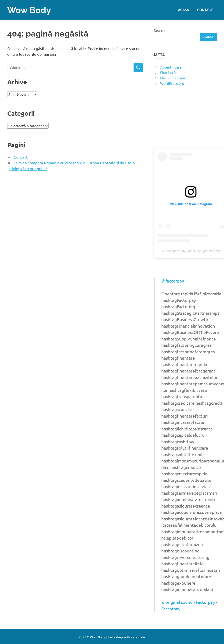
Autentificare (171, 67)
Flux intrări (169, 72)
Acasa (184, 10)
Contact (205, 10)
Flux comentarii (173, 78)
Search (159, 30)
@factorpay (173, 281)
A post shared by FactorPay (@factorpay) (191, 251)
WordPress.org (172, 83)
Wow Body (29, 10)
